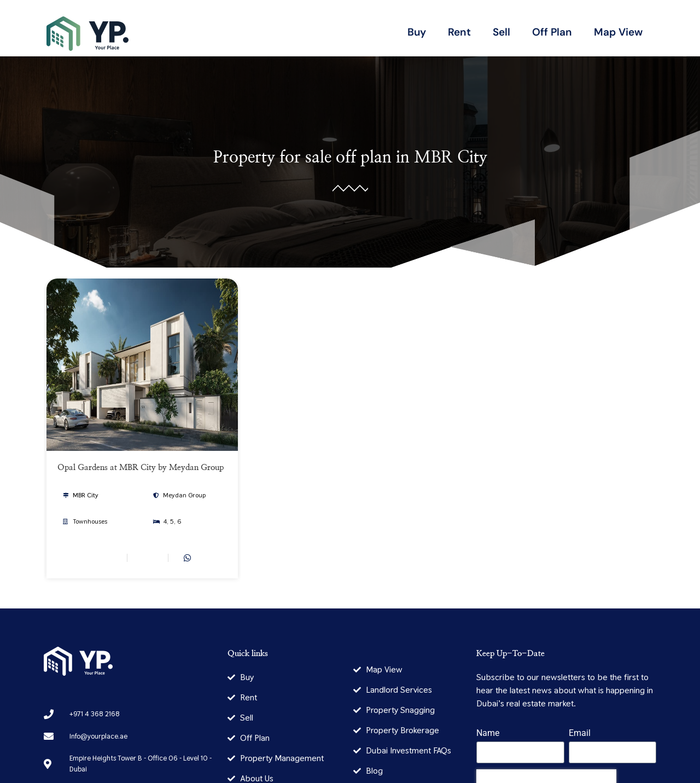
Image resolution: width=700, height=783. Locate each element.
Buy (417, 32)
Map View (618, 32)
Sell (501, 32)
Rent (459, 32)
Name (488, 733)
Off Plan (552, 32)
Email (580, 733)
